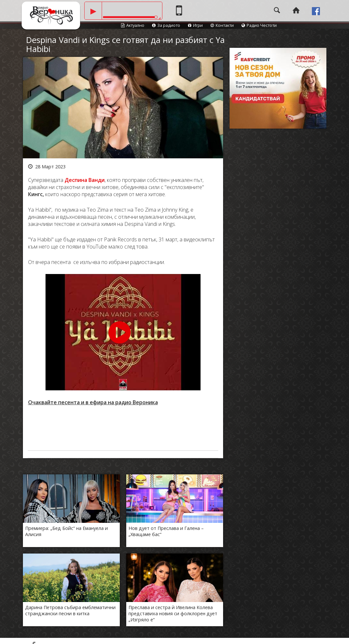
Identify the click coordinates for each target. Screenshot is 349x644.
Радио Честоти (259, 25)
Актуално (133, 25)
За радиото (166, 25)
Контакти (222, 25)
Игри (195, 25)
